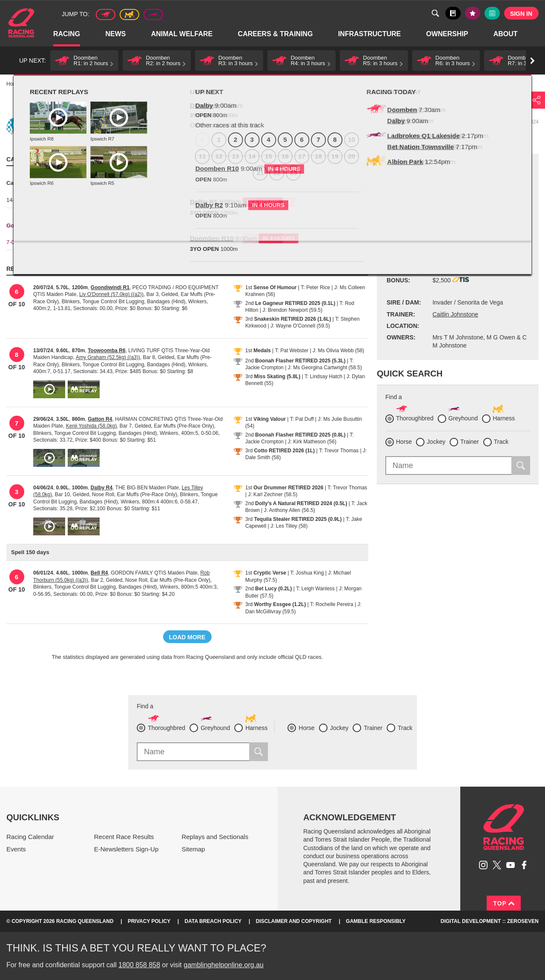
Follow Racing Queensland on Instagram (483, 865)
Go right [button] (532, 61)
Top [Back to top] (504, 903)
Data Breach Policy (213, 921)
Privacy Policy (149, 921)
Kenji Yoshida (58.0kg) (91, 426)
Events (16, 849)
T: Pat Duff (302, 419)
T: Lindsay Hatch (323, 376)
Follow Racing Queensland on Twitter (497, 865)
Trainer (470, 442)
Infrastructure (370, 34)
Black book (453, 13)
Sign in (521, 14)
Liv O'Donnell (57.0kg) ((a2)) (111, 294)
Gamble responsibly (376, 921)
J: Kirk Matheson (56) (312, 442)
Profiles (64, 84)
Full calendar (492, 13)
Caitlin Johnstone (455, 314)
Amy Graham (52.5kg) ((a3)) (108, 357)
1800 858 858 (139, 965)
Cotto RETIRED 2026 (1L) (285, 451)
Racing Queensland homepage (504, 827)
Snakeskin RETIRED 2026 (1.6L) (293, 319)
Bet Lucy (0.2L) (273, 589)
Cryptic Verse (270, 573)
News (116, 34)
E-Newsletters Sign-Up (126, 849)
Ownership (448, 34)
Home (21, 23)
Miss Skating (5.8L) (277, 376)
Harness (129, 14)
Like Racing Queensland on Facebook (524, 865)
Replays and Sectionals (215, 837)
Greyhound (153, 14)
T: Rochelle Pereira (331, 604)
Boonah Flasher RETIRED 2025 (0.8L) (300, 435)
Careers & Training (276, 34)
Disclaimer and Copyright (294, 921)
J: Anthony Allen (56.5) (290, 510)
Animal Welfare (182, 34)
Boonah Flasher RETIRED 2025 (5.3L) (300, 361)
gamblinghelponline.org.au (224, 965)
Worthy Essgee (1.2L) (280, 604)
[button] (84, 60)
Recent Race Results (124, 837)
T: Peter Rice (316, 287)
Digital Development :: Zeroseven (490, 921)
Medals (262, 351)
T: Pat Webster (292, 351)
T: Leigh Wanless (315, 589)
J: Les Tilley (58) (289, 526)
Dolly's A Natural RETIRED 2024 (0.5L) (301, 503)
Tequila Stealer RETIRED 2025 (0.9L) (298, 519)
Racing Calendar (30, 837)
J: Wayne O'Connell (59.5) (300, 326)
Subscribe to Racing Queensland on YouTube (511, 865)
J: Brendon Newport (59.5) (292, 310)
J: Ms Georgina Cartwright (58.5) (325, 368)
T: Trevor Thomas (339, 451)
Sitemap (193, 849)
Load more (187, 637)
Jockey (436, 442)
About (506, 34)
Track (501, 442)
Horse (404, 442)
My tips (473, 13)
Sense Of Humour (275, 287)
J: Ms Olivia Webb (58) (338, 351)
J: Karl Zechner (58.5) (272, 494)
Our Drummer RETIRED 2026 (288, 488)
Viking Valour (270, 419)
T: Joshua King (307, 573)
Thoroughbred (106, 14)
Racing (67, 34)
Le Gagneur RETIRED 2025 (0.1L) (295, 303)
